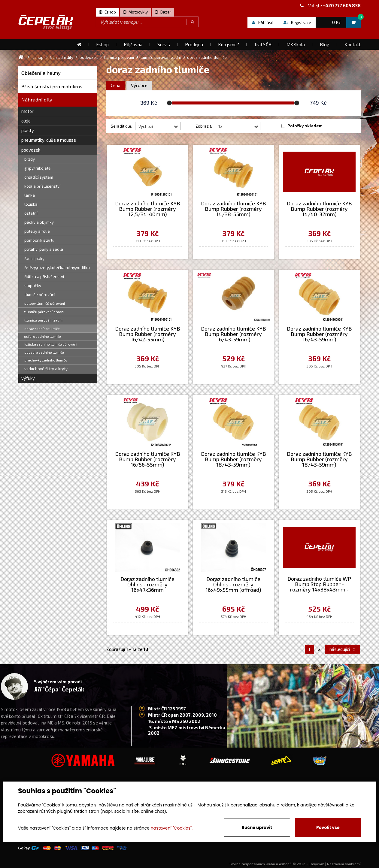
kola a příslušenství (42, 186)
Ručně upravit (257, 827)
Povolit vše (328, 827)
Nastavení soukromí (344, 864)
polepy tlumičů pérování (45, 303)
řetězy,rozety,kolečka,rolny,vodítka (57, 268)
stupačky (33, 286)
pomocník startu (39, 240)
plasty (28, 130)
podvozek (31, 150)
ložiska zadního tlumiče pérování (51, 344)
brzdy (30, 159)
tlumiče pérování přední (44, 312)
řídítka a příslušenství (44, 277)
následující (343, 649)
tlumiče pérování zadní (43, 320)
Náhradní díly (37, 100)
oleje (26, 121)
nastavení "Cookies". (172, 828)
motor (27, 111)
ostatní (31, 213)
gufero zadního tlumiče (43, 336)
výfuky (28, 378)
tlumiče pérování (40, 295)
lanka (30, 195)
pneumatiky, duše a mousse (49, 140)
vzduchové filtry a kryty (46, 369)
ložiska (31, 204)
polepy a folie (37, 231)
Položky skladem (305, 126)
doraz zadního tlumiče (42, 329)
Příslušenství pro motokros (52, 86)
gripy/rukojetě (37, 168)
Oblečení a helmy (41, 73)
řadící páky (34, 259)
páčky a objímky (39, 222)
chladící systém (39, 177)
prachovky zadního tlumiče (46, 360)
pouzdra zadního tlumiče (44, 352)
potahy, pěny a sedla (44, 249)
